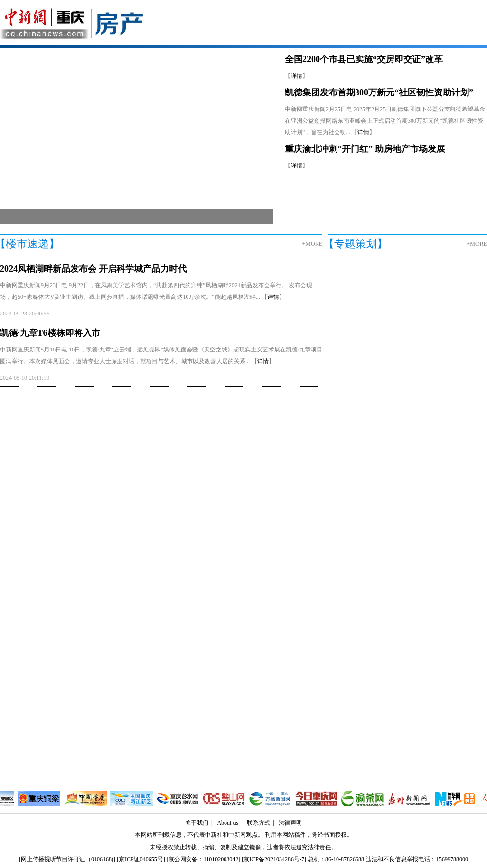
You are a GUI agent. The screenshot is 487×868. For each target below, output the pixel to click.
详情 (297, 76)
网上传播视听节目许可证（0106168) (67, 859)
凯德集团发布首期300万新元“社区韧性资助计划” (379, 92)
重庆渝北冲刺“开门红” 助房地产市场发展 (365, 149)
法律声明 (290, 823)
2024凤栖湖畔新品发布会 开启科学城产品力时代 (93, 269)
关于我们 (197, 823)
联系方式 (259, 823)
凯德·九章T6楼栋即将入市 (50, 333)
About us (227, 823)
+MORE (312, 244)
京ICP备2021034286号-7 (274, 859)
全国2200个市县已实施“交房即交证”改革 (364, 59)
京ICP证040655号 (141, 859)
